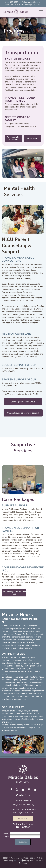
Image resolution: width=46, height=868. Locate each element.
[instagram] (29, 790)
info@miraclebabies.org (30, 2)
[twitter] (17, 790)
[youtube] (23, 790)
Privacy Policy (29, 860)
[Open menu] (41, 12)
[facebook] (11, 790)
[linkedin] (35, 790)
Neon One (18, 860)
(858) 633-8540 (23, 801)
